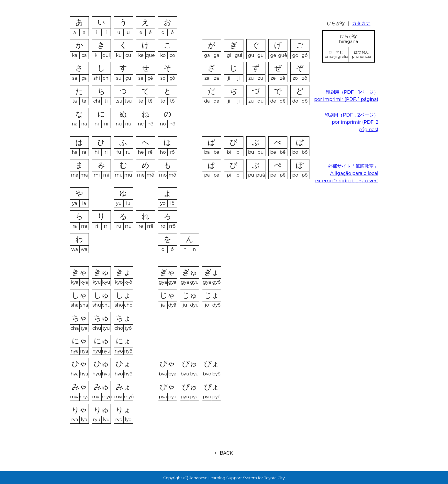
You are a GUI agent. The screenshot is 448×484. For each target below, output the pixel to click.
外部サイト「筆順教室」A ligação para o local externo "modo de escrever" (347, 173)
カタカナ (361, 23)
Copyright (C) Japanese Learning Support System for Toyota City (224, 478)
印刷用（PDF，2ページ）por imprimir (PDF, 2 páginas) (351, 122)
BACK (226, 453)
